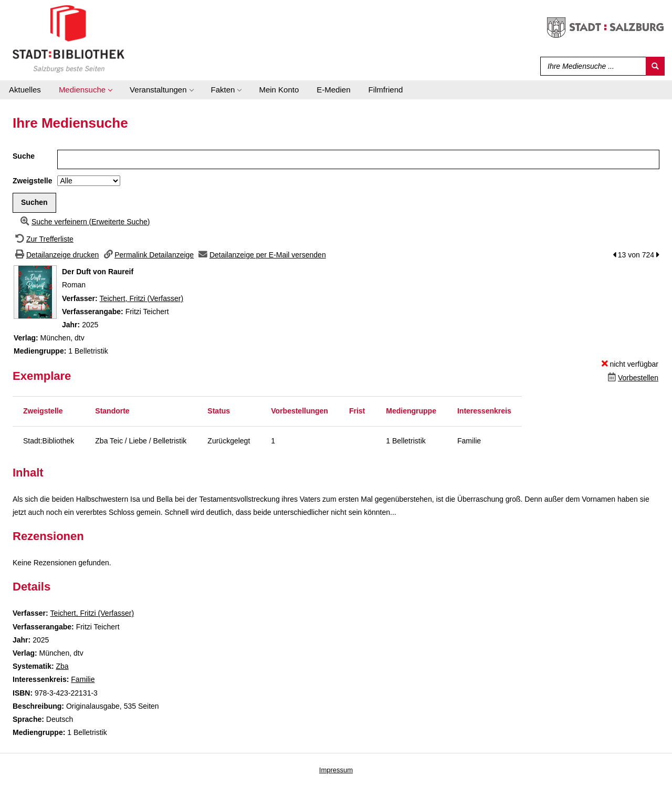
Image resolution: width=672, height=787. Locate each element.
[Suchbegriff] (591, 66)
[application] (85, 90)
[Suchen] (655, 66)
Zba (62, 666)
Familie (83, 679)
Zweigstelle (32, 181)
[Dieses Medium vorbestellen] (632, 378)
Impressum (336, 770)
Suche (24, 156)
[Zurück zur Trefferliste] (43, 239)
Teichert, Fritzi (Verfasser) (141, 298)
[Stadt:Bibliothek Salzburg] (69, 38)
